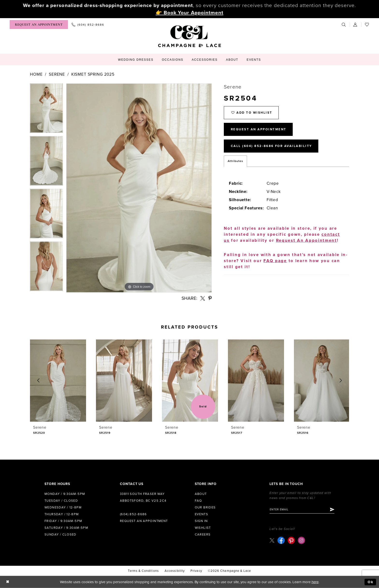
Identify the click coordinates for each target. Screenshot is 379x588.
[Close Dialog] (8, 582)
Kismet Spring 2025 (93, 74)
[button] (356, 25)
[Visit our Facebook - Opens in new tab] (281, 540)
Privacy (196, 571)
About (201, 494)
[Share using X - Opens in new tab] (203, 298)
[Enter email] (302, 510)
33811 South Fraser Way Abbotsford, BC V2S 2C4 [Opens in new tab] (143, 497)
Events (201, 514)
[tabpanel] (46, 110)
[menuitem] (39, 25)
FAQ (198, 501)
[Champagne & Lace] (189, 36)
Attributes (235, 161)
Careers (203, 535)
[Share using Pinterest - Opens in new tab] (210, 298)
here (315, 582)
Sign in (201, 521)
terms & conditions (143, 571)
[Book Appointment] (39, 25)
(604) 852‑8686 (133, 514)
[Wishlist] (367, 25)
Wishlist (203, 528)
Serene (57, 74)
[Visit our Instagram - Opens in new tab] (301, 540)
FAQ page (275, 261)
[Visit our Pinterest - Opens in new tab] (291, 540)
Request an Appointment (144, 521)
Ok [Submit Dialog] (371, 582)
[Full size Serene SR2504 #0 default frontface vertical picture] (139, 188)
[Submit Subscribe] (332, 510)
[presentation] (58, 381)
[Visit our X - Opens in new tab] (272, 540)
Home (36, 74)
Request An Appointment (259, 130)
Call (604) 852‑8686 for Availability (271, 146)
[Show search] (344, 25)
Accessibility (175, 571)
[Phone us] (88, 25)
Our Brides (205, 507)
